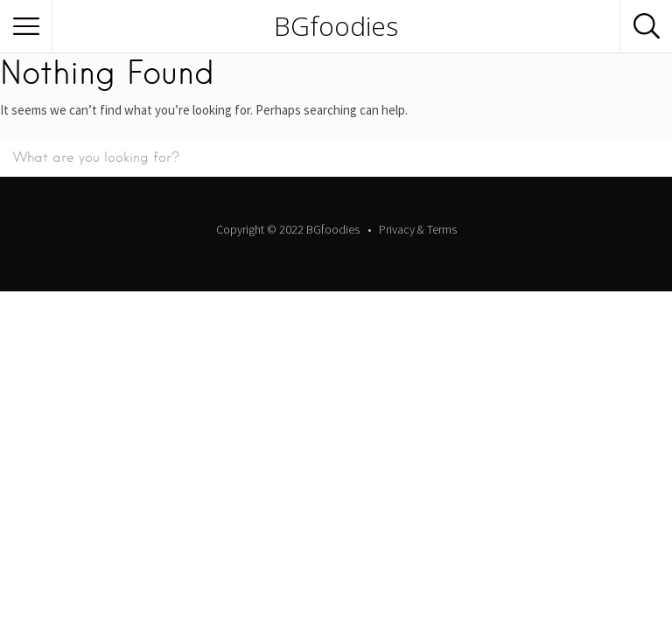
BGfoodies (336, 26)
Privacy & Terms (418, 229)
